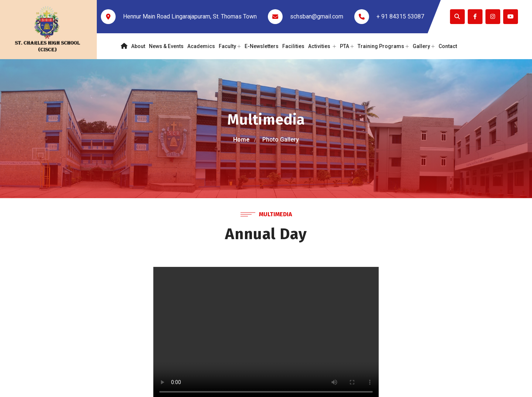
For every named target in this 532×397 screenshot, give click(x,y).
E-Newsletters (262, 46)
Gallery (424, 46)
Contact (448, 46)
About (138, 46)
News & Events (166, 46)
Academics (201, 46)
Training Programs (383, 46)
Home (241, 140)
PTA (347, 46)
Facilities (293, 46)
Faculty (230, 46)
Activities (322, 46)
